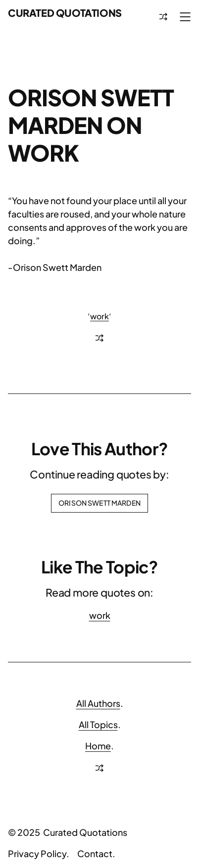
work (99, 316)
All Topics (98, 724)
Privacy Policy (37, 853)
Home (98, 746)
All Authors (98, 703)
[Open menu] (185, 17)
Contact (95, 853)
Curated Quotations (65, 13)
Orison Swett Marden (99, 503)
